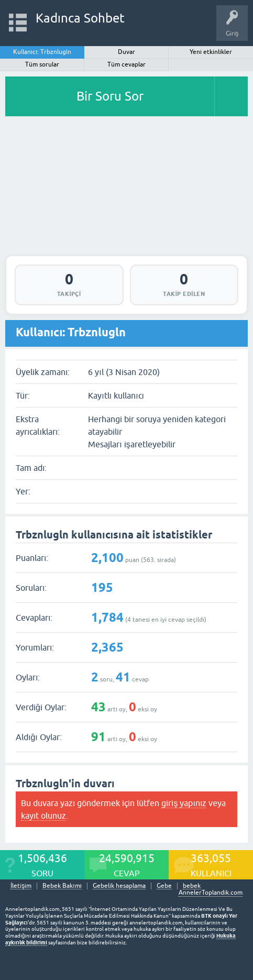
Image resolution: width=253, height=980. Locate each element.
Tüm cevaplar (126, 64)
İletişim (21, 886)
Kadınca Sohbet (80, 18)
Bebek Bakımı (62, 886)
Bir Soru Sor (110, 96)
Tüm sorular (42, 64)
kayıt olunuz (43, 816)
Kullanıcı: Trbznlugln (42, 52)
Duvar (126, 52)
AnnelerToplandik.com (211, 893)
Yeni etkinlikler (211, 52)
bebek (192, 886)
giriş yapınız (184, 803)
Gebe (164, 886)
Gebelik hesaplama (119, 886)
